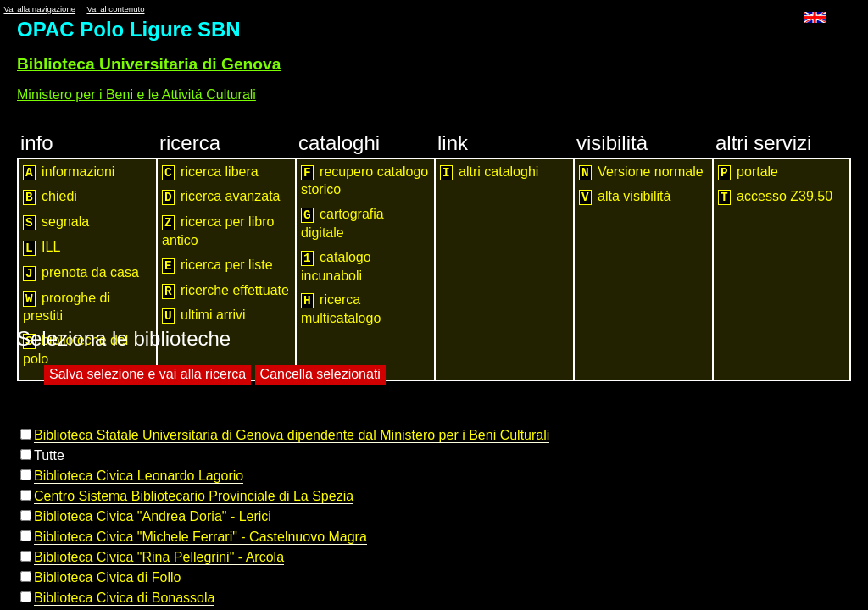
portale (748, 172)
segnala (56, 222)
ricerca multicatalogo (341, 309)
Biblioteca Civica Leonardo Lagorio (139, 476)
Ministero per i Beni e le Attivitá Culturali (136, 94)
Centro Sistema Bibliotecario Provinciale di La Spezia (194, 496)
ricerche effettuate (225, 291)
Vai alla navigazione (39, 9)
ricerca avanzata (221, 197)
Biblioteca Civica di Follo (107, 577)
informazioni (69, 172)
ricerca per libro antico (218, 231)
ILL (42, 248)
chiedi (50, 197)
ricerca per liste (217, 266)
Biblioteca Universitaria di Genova (149, 64)
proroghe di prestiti (67, 307)
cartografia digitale (342, 223)
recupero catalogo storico (364, 181)
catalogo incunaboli (336, 266)
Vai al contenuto (115, 9)
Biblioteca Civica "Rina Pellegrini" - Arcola (159, 557)
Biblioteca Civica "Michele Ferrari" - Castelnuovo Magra (200, 537)
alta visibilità (625, 197)
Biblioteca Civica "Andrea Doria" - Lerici (153, 516)
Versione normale (641, 172)
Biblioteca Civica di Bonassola (124, 598)
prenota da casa (81, 273)
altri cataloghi (489, 172)
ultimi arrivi (204, 316)
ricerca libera (210, 172)
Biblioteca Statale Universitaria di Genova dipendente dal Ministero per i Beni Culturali (292, 435)
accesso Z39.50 (775, 197)
